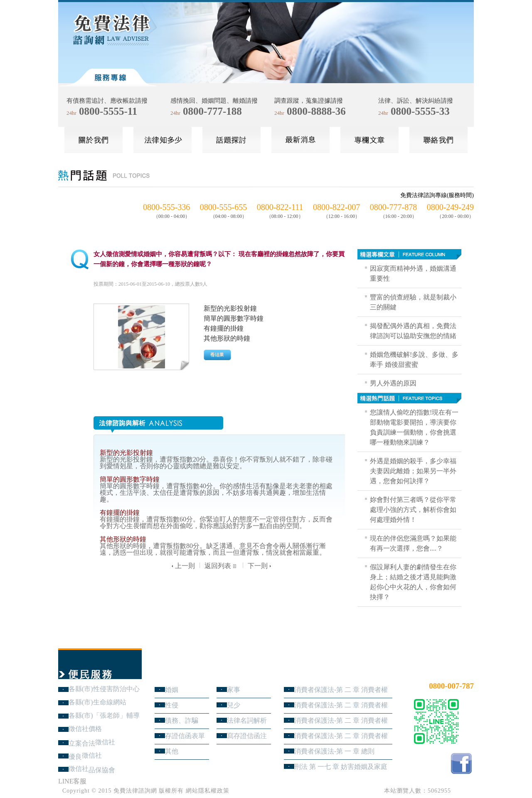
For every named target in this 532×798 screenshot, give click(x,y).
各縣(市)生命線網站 (97, 702)
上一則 (182, 566)
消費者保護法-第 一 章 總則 (334, 751)
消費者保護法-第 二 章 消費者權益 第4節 (341, 690)
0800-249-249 (450, 207)
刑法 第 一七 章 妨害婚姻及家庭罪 (341, 767)
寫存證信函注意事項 (247, 736)
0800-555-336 (166, 207)
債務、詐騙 (182, 720)
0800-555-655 (223, 207)
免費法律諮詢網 (135, 791)
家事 (234, 690)
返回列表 (221, 566)
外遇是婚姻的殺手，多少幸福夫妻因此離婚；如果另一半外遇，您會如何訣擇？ (413, 471)
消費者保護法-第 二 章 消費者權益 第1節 (341, 736)
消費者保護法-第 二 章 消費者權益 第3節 (341, 705)
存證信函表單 (185, 736)
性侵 (172, 705)
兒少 (234, 705)
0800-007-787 (451, 686)
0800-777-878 (393, 207)
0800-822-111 (280, 207)
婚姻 (172, 690)
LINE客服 (72, 781)
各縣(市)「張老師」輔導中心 (104, 715)
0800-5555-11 (108, 111)
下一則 (260, 566)
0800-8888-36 (316, 111)
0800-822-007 (336, 207)
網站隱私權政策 (208, 791)
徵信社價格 (85, 729)
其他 (172, 751)
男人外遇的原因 (393, 383)
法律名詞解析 (247, 720)
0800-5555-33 (420, 111)
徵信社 (105, 742)
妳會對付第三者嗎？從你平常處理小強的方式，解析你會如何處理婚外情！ (413, 510)
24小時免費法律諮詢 (444, 672)
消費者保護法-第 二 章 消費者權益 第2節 (341, 720)
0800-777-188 (212, 111)
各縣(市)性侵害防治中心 (104, 689)
